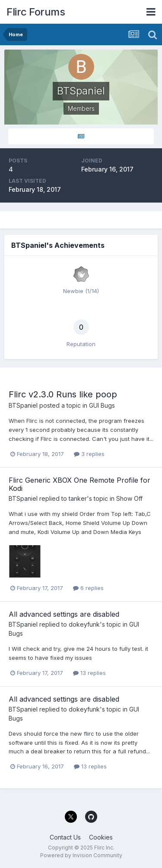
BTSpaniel (23, 405)
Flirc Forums (36, 12)
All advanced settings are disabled (64, 614)
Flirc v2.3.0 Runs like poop (63, 394)
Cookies (101, 837)
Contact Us (65, 837)
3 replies (89, 454)
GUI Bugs (102, 405)
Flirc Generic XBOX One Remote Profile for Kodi (79, 484)
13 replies (89, 673)
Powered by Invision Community (81, 855)
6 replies (88, 588)
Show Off (129, 498)
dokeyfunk (84, 624)
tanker (78, 498)
